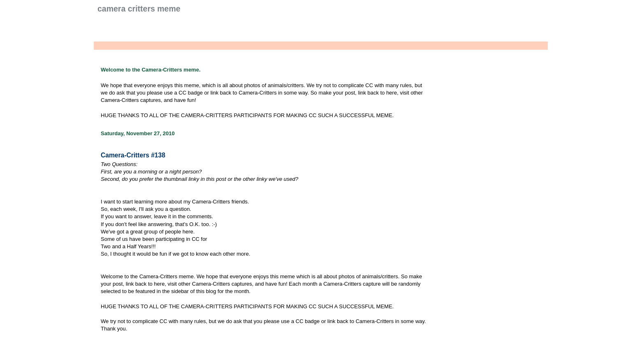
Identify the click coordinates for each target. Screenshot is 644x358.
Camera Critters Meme (139, 9)
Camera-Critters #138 (133, 155)
